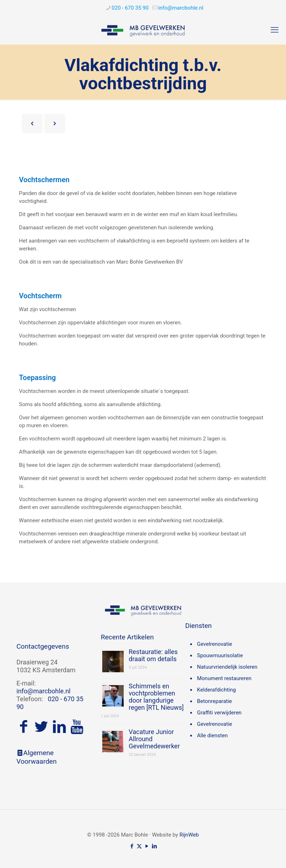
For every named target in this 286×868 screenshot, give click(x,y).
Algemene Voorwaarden (36, 757)
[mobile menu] (275, 30)
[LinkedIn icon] (154, 846)
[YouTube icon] (147, 846)
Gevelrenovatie (214, 644)
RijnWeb (189, 835)
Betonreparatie (214, 701)
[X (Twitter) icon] (139, 846)
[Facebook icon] (132, 846)
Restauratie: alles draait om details (153, 655)
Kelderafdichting (216, 690)
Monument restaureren (224, 678)
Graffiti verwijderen (219, 713)
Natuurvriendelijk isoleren (227, 667)
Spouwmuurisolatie (220, 655)
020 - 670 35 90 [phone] (130, 8)
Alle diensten (212, 735)
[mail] (181, 8)
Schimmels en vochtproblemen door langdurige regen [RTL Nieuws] (156, 697)
